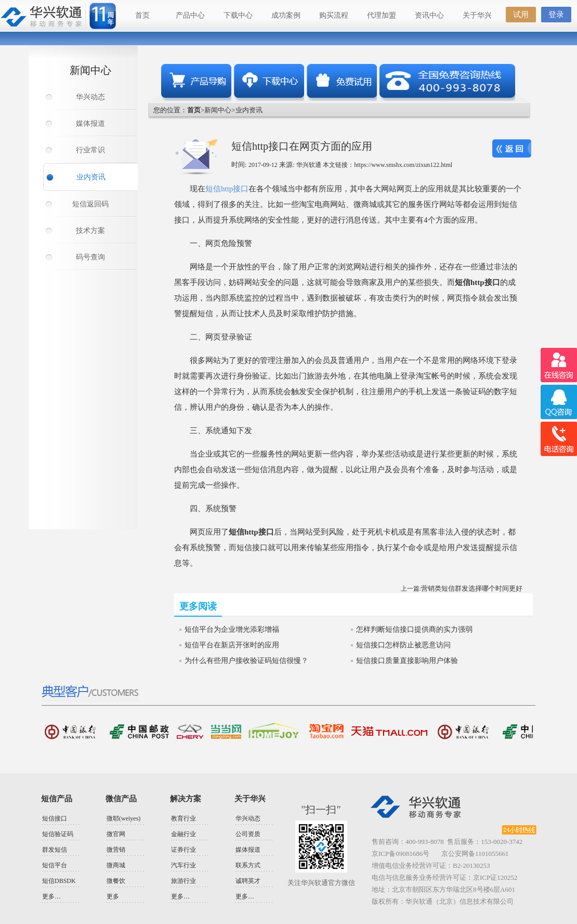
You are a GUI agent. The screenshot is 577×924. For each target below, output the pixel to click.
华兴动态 (90, 97)
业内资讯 (91, 177)
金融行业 (183, 834)
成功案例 (286, 15)
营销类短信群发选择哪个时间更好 (472, 588)
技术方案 (90, 231)
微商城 (116, 865)
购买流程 (334, 15)
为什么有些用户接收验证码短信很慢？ (246, 661)
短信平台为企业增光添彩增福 (232, 629)
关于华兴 (477, 15)
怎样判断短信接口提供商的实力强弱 (414, 629)
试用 (521, 15)
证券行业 (183, 850)
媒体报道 (90, 123)
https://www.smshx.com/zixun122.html (403, 165)
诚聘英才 (248, 881)
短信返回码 (90, 204)
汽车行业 (183, 865)
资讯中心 (429, 15)
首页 (142, 15)
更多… (51, 896)
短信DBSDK (59, 881)
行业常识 (90, 150)
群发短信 (55, 850)
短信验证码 (58, 834)
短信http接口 (227, 189)
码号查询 (90, 257)
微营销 (116, 850)
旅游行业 (183, 881)
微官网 (116, 834)
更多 (113, 896)
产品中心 (190, 15)
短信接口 (55, 818)
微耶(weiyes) (123, 818)
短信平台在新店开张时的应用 (232, 645)
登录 (556, 15)
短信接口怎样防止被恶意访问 (403, 645)
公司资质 (248, 834)
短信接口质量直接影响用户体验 (407, 661)
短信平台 (55, 865)
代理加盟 (382, 15)
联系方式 (248, 865)
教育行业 (183, 818)
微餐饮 (116, 881)
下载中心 (238, 15)
